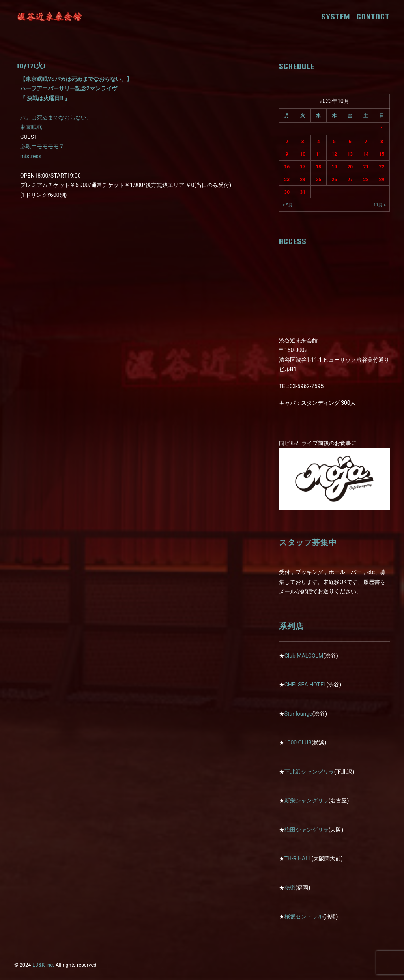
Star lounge (298, 714)
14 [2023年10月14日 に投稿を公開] (366, 154)
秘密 (290, 888)
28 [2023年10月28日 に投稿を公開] (366, 180)
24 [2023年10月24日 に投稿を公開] (303, 180)
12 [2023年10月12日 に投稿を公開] (334, 154)
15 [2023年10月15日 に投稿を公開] (382, 154)
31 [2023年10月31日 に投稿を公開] (303, 192)
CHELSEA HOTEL (306, 685)
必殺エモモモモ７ (42, 146)
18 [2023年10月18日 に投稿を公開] (318, 167)
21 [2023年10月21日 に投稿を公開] (366, 167)
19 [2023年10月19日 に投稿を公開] (334, 167)
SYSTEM (338, 17)
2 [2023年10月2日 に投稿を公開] (287, 142)
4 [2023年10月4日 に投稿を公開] (319, 142)
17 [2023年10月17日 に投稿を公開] (303, 167)
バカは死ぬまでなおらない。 (56, 118)
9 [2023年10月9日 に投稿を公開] (287, 154)
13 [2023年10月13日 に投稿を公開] (350, 154)
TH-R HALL (298, 858)
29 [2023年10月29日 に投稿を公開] (382, 180)
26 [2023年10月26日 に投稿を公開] (334, 180)
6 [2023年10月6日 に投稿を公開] (350, 142)
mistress (31, 156)
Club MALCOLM (304, 656)
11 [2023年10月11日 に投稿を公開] (318, 154)
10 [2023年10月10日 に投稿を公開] (303, 154)
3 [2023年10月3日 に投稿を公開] (303, 142)
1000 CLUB (298, 742)
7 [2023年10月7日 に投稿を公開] (366, 142)
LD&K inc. (43, 965)
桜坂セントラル (304, 916)
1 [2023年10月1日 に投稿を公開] (382, 129)
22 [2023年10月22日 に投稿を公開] (382, 167)
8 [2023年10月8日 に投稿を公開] (382, 142)
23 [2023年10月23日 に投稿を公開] (287, 180)
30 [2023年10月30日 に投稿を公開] (287, 192)
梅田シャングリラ (307, 830)
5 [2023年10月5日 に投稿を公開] (334, 142)
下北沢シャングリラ (309, 772)
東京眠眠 (31, 127)
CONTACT (373, 17)
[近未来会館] (50, 17)
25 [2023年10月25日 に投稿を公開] (318, 180)
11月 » (380, 205)
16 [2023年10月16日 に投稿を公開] (287, 167)
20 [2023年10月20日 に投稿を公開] (350, 167)
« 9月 (288, 205)
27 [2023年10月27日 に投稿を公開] (350, 180)
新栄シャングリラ (307, 800)
